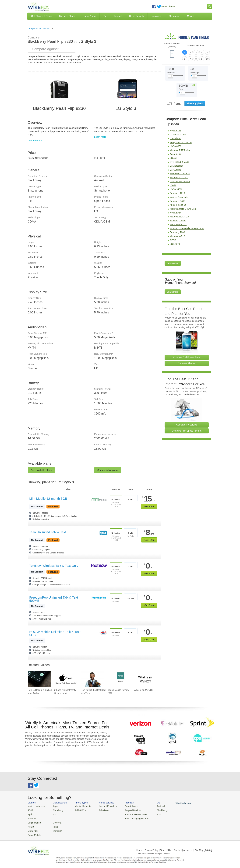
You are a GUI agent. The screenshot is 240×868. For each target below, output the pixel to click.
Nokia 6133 (175, 130)
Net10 (30, 825)
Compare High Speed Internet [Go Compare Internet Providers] (187, 430)
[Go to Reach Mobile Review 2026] (119, 679)
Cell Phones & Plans (41, 16)
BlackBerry (56, 810)
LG (52, 818)
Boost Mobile (34, 833)
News (164, 6)
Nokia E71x (176, 212)
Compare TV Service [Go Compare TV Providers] (187, 424)
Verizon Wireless (35, 806)
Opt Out (208, 848)
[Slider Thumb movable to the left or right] (171, 76)
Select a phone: (172, 45)
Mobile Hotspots (81, 806)
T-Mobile (32, 818)
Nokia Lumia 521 (178, 224)
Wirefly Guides (175, 803)
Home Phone (89, 16)
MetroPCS (32, 829)
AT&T (30, 810)
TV (105, 16)
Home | (140, 848)
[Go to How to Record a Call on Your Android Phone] (39, 679)
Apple (54, 806)
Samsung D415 (178, 200)
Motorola (55, 822)
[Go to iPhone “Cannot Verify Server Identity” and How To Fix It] (66, 679)
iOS (152, 814)
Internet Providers (104, 806)
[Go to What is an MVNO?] (145, 679)
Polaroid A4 (176, 153)
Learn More (173, 262)
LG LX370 (175, 243)
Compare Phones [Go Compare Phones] (187, 363)
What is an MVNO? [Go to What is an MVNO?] (144, 690)
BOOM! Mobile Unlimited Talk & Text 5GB (55, 633)
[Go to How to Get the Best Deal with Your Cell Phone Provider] (92, 679)
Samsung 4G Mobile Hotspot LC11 (187, 227)
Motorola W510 (177, 235)
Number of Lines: (196, 46)
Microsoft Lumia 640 (180, 173)
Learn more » (35, 140)
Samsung (55, 829)
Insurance (156, 16)
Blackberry (155, 810)
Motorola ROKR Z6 (179, 216)
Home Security (137, 16)
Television (101, 810)
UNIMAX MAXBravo (180, 181)
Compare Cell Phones (39, 29)
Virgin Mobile (34, 822)
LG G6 (173, 185)
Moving (191, 16)
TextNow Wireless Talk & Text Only (54, 566)
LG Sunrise (175, 169)
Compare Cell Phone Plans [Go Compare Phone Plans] (187, 357)
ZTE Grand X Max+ (179, 161)
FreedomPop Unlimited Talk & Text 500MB (54, 599)
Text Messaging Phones (131, 818)
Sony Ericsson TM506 (181, 141)
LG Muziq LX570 (178, 134)
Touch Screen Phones (130, 814)
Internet (118, 16)
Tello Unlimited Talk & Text (48, 532)
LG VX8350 (176, 145)
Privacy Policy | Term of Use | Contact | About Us (169, 848)
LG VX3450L (176, 188)
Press (172, 6)
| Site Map (199, 848)
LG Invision (175, 138)
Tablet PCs (78, 810)
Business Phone (67, 16)
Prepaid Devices (128, 810)
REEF (173, 239)
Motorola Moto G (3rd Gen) (183, 208)
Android (154, 806)
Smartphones (126, 806)
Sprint (30, 814)
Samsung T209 (177, 231)
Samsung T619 (177, 192)
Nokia (54, 825)
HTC (53, 814)
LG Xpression (177, 165)
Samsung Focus (178, 220)
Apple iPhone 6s (178, 204)
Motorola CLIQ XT (179, 177)
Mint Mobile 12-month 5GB (48, 499)
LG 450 (173, 157)
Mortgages (174, 16)
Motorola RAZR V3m (180, 149)
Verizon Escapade (179, 196)
